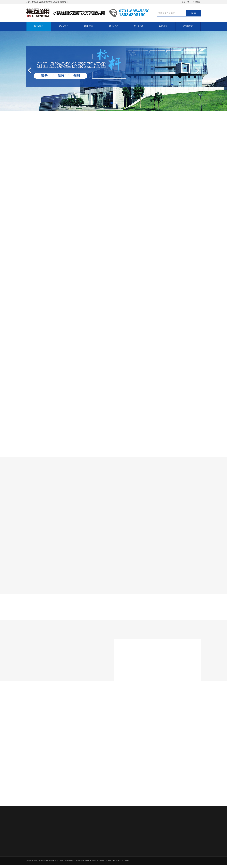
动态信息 (163, 26)
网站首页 (39, 26)
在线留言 (188, 26)
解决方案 (89, 26)
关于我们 (138, 26)
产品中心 (64, 26)
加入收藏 (186, 2)
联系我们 (196, 2)
